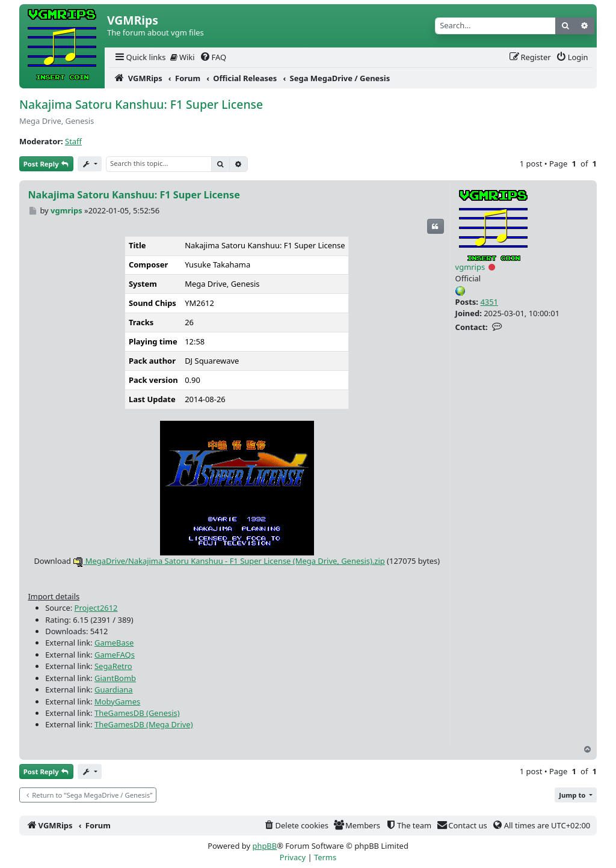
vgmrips (470, 267)
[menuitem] (140, 57)
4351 (489, 302)
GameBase (114, 643)
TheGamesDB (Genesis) (137, 713)
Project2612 (96, 608)
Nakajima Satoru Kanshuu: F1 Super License (141, 104)
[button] (576, 795)
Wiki (183, 57)
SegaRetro (113, 666)
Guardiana (114, 689)
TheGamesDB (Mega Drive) (144, 724)
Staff (73, 141)
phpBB (264, 846)
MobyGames (117, 701)
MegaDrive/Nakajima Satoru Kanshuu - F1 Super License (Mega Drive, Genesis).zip (229, 561)
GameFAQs (115, 655)
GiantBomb (115, 678)
